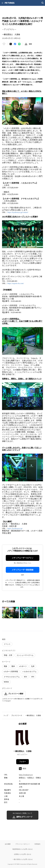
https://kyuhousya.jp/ (15, 528)
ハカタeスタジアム (29, 672)
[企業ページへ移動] (22, 738)
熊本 (13, 666)
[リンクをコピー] (30, 44)
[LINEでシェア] (19, 44)
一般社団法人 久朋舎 (33, 715)
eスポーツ (23, 666)
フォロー (23, 762)
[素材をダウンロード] (26, 44)
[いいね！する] (4, 44)
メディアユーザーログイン (23, 558)
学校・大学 (8, 655)
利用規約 (37, 844)
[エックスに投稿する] (11, 44)
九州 (33, 666)
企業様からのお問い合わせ (23, 854)
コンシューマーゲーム (25, 655)
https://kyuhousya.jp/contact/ (18, 212)
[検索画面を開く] (43, 3)
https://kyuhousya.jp (26, 775)
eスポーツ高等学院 (11, 672)
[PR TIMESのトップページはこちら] (10, 3)
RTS (25, 677)
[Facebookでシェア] (15, 44)
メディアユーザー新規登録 (23, 570)
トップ (6, 715)
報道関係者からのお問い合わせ (23, 849)
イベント (7, 644)
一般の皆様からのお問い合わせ (23, 859)
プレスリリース (17, 715)
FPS (33, 677)
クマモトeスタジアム (12, 677)
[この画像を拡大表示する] (10, 613)
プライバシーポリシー (23, 844)
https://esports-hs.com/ (16, 283)
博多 (6, 666)
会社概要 (8, 844)
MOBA (6, 682)
